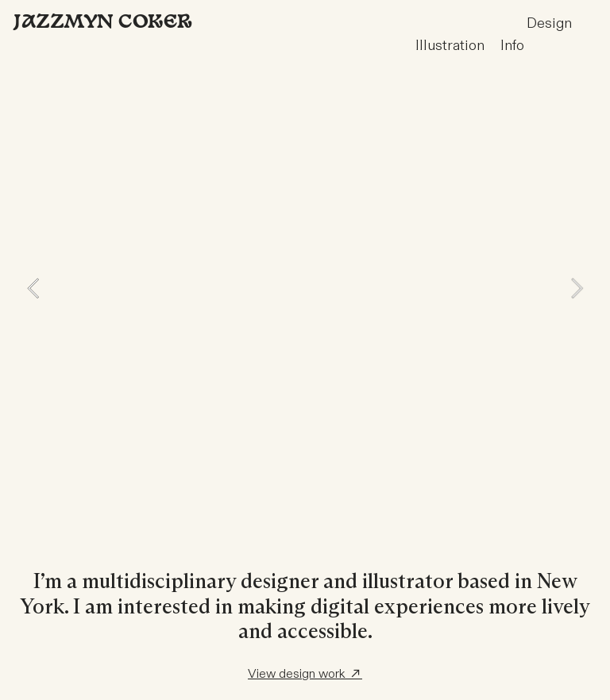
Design (494, 23)
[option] (305, 288)
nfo (514, 46)
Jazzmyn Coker (102, 23)
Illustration (458, 46)
